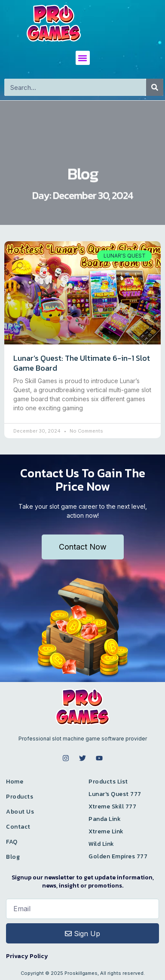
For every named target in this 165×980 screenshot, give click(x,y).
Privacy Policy (27, 956)
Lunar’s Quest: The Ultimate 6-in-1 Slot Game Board (82, 363)
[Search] (155, 87)
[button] (83, 58)
